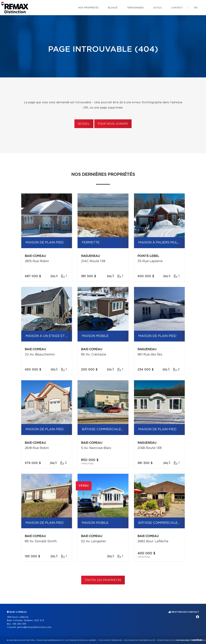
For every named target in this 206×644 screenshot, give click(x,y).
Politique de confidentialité (140, 640)
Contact (177, 8)
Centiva (196, 640)
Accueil (84, 124)
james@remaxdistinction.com (34, 627)
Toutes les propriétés (103, 580)
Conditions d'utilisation (170, 640)
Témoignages (135, 8)
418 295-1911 (19, 624)
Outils (157, 8)
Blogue (113, 8)
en (196, 8)
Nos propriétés (88, 8)
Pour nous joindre (113, 124)
